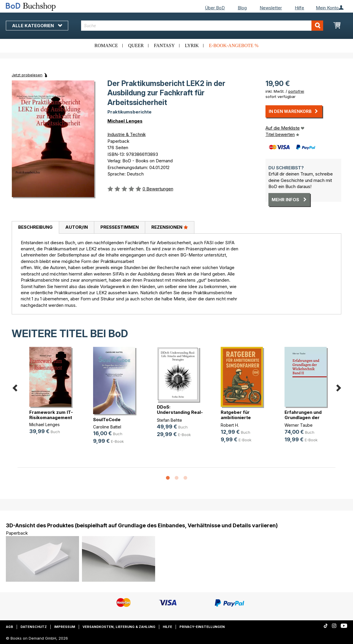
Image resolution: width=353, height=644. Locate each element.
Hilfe (299, 8)
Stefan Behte (169, 420)
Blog (242, 8)
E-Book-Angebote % (234, 45)
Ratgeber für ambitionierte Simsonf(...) (236, 417)
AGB (10, 627)
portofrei (296, 91)
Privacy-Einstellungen (202, 627)
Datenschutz (34, 627)
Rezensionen (170, 227)
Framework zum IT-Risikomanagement (51, 415)
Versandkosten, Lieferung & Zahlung (119, 627)
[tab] (35, 228)
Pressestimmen (120, 227)
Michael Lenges (125, 121)
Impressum (65, 627)
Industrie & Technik (127, 134)
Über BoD (215, 8)
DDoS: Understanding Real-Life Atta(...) (180, 412)
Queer (136, 45)
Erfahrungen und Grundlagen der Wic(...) (303, 417)
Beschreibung (35, 227)
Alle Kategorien (37, 26)
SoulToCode (107, 420)
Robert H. (230, 425)
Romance (106, 45)
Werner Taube (299, 425)
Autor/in (77, 227)
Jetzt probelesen (27, 75)
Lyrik (192, 45)
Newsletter (271, 8)
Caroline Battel (107, 427)
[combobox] (202, 26)
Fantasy (164, 45)
